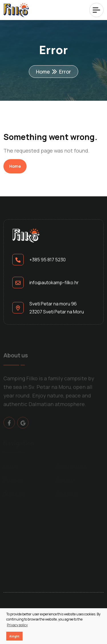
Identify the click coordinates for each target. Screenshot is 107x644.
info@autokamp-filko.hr (54, 283)
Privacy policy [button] (17, 625)
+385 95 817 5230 (48, 260)
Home (43, 72)
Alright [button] (14, 636)
